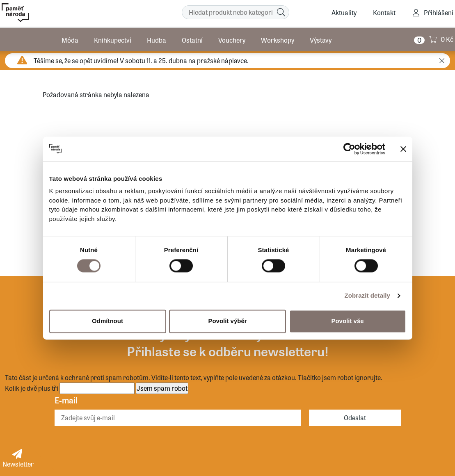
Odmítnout (107, 321)
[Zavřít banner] (403, 149)
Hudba (157, 39)
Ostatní (192, 39)
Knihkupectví (113, 39)
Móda (70, 39)
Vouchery (232, 39)
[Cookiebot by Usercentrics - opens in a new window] (349, 149)
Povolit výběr (227, 321)
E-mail (66, 400)
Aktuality (344, 13)
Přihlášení (439, 13)
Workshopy (278, 39)
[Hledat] (281, 12)
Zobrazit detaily (367, 296)
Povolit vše (347, 321)
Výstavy (321, 39)
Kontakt (384, 13)
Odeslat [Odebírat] (355, 418)
